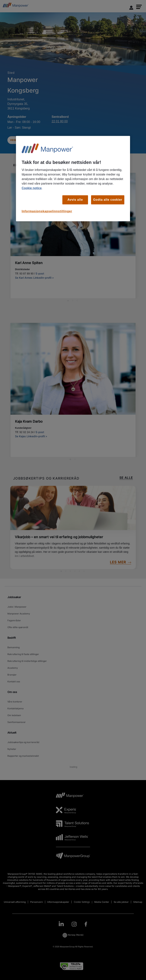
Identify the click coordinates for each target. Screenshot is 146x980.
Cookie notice (32, 188)
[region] (73, 179)
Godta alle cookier (108, 200)
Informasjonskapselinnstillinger (47, 211)
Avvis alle (75, 200)
